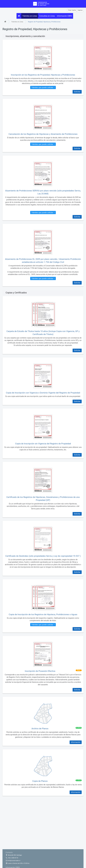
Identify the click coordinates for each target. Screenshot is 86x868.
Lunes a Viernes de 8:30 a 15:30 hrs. (18, 863)
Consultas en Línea (48, 16)
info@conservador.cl (13, 861)
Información (76, 743)
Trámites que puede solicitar (43, 88)
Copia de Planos (40, 782)
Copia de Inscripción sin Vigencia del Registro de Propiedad (43, 444)
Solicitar (77, 92)
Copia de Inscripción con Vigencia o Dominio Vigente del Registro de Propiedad (43, 393)
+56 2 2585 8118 (12, 858)
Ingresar (80, 10)
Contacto (9, 852)
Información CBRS (66, 16)
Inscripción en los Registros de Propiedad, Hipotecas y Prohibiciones (43, 75)
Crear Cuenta (72, 10)
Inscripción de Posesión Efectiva (40, 672)
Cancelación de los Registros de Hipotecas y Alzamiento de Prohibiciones (43, 135)
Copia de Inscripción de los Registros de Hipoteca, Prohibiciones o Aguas (43, 615)
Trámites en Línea (30, 16)
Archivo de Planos (40, 729)
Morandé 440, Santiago (14, 855)
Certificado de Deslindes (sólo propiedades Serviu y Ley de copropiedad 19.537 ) (43, 556)
